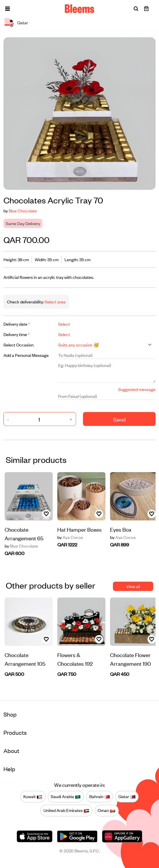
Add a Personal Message (26, 355)
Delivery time (17, 334)
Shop (10, 714)
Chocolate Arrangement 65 (24, 534)
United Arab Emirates (66, 810)
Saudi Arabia (66, 797)
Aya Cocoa (70, 537)
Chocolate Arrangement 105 (25, 659)
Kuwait (33, 797)
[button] (7, 9)
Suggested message (137, 389)
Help (9, 769)
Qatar (127, 797)
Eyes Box (121, 529)
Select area (55, 302)
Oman (107, 810)
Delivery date (17, 324)
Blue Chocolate (23, 210)
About (11, 751)
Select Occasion (19, 345)
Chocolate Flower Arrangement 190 (130, 659)
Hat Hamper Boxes (79, 529)
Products (15, 732)
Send (119, 419)
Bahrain (100, 797)
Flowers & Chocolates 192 (75, 659)
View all (133, 586)
